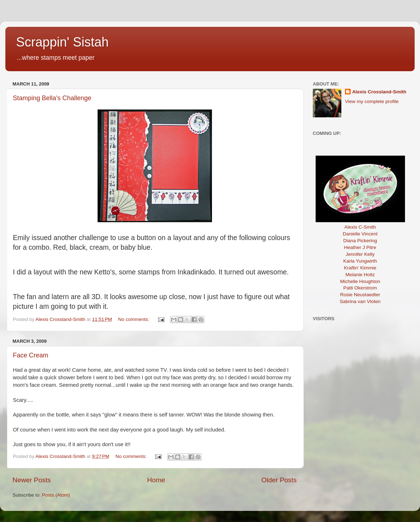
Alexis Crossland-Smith (379, 92)
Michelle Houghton (360, 281)
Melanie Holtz (360, 275)
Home (156, 480)
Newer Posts (32, 480)
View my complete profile (372, 101)
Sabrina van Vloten (360, 301)
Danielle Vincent (360, 234)
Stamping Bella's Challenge (52, 98)
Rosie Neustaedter (360, 295)
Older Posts (279, 480)
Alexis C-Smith (360, 227)
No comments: (135, 319)
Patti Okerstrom (360, 288)
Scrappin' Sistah (62, 42)
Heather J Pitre (360, 247)
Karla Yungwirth (360, 261)
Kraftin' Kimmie (360, 268)
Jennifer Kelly (360, 254)
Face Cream (31, 355)
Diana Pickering (360, 241)
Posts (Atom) (56, 495)
